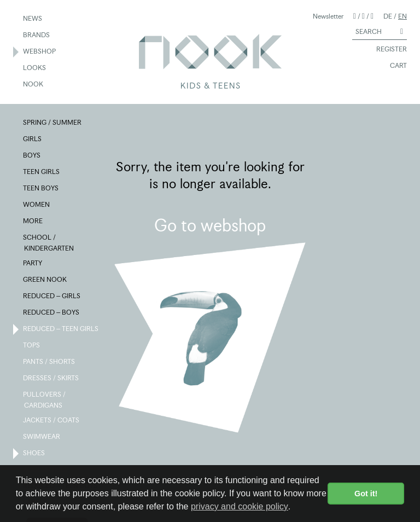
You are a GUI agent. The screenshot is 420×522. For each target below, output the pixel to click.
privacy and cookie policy (240, 506)
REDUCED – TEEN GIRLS (61, 329)
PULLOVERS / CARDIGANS (45, 399)
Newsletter (328, 16)
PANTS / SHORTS (49, 362)
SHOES (34, 454)
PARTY (33, 264)
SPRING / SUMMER (53, 123)
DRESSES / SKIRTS (51, 379)
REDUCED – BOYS (52, 313)
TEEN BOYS (41, 189)
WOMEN (37, 205)
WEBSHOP (40, 52)
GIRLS (33, 140)
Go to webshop (210, 225)
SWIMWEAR (42, 437)
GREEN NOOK (45, 280)
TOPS (32, 346)
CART (393, 66)
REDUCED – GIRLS (52, 297)
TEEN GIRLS (42, 172)
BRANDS (37, 36)
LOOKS (35, 68)
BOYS (32, 156)
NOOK (34, 85)
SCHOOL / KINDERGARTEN (49, 242)
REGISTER (387, 50)
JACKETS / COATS (52, 421)
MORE (33, 222)
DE (388, 16)
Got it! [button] (366, 494)
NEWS (33, 19)
